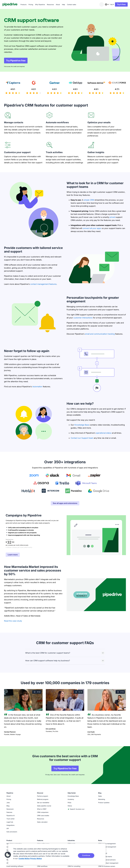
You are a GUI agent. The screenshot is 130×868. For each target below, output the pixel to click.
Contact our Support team (82, 438)
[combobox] (105, 4)
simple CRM (89, 200)
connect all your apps (92, 228)
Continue (86, 855)
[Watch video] (23, 700)
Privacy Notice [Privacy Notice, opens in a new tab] (36, 858)
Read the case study (13, 621)
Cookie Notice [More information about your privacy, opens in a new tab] (24, 858)
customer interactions (83, 318)
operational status (104, 433)
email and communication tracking (100, 334)
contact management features (43, 284)
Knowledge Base (82, 425)
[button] (8, 855)
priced (112, 217)
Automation (37, 387)
